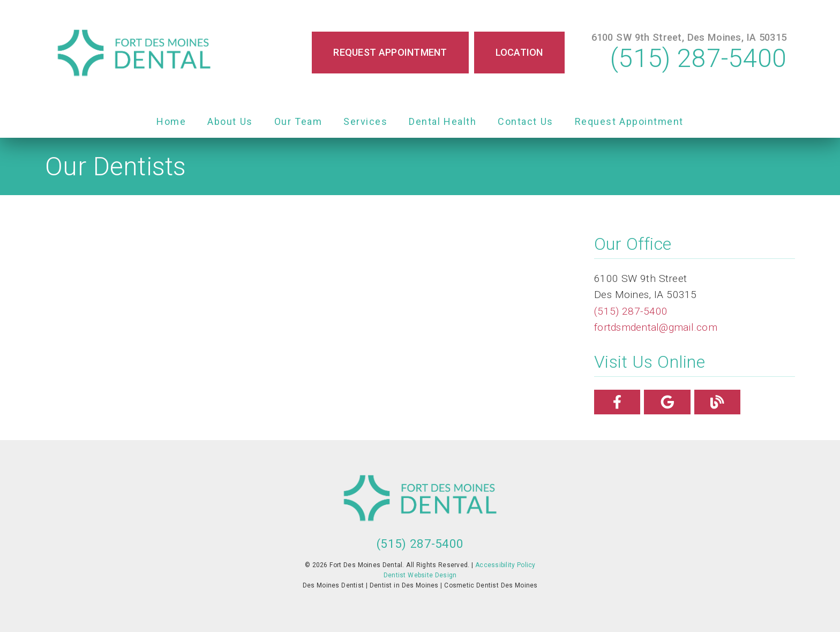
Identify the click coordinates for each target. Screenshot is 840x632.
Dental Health (442, 121)
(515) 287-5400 (698, 58)
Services (365, 121)
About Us (230, 121)
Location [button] (519, 52)
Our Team (298, 121)
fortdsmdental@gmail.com (656, 327)
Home (171, 121)
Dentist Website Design (420, 575)
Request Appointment (629, 121)
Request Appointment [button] (390, 52)
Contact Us (526, 121)
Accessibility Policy (505, 565)
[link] (134, 53)
